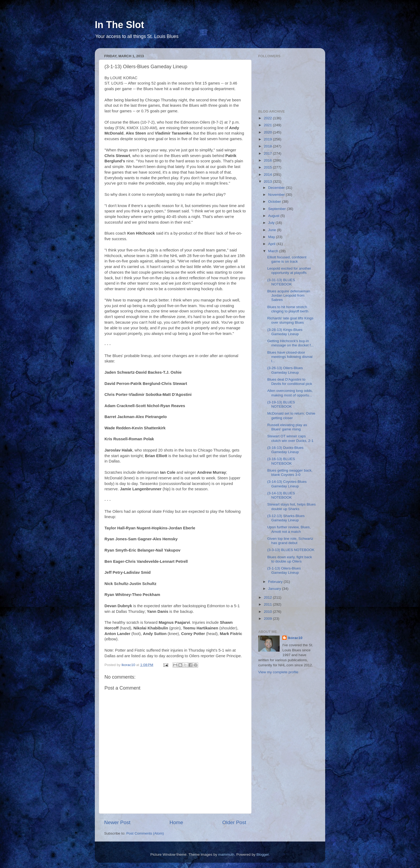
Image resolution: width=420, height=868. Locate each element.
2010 (268, 612)
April (272, 244)
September (277, 209)
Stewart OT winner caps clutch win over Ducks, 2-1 (290, 438)
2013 (268, 181)
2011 (268, 604)
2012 (268, 597)
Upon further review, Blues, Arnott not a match (289, 529)
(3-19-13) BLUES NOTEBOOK (281, 404)
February (276, 582)
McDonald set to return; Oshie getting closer (291, 416)
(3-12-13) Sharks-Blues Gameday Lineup (286, 518)
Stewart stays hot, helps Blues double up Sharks (292, 506)
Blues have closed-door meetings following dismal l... (290, 357)
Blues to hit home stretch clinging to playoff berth (288, 309)
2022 (268, 118)
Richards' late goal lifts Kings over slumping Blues (290, 320)
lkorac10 (295, 638)
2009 (268, 619)
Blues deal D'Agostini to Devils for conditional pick (290, 382)
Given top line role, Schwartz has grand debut (290, 541)
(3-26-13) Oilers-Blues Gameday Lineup (285, 370)
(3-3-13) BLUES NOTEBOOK (291, 550)
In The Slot (119, 25)
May (272, 237)
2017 (268, 153)
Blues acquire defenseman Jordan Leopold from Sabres (289, 295)
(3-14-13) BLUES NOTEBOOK (281, 495)
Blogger (262, 854)
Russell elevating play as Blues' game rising (287, 427)
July (272, 223)
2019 (268, 139)
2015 (268, 167)
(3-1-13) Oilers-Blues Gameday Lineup (284, 570)
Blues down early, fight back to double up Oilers (290, 559)
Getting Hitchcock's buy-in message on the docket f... (290, 343)
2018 (268, 146)
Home (176, 822)
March (274, 251)
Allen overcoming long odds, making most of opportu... (290, 393)
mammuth (226, 854)
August (274, 216)
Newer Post (117, 822)
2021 (268, 125)
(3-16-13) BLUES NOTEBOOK (281, 461)
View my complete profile (278, 672)
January (275, 589)
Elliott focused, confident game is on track (287, 259)
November (277, 195)
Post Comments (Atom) (145, 833)
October (275, 202)
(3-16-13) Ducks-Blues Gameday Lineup (285, 450)
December (277, 188)
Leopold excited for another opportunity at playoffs (289, 271)
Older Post (234, 822)
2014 (268, 175)
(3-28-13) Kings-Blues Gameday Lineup (285, 332)
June (273, 230)
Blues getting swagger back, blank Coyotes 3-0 (290, 473)
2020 (268, 132)
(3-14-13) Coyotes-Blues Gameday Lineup (287, 484)
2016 (268, 160)
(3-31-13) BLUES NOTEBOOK (281, 282)
